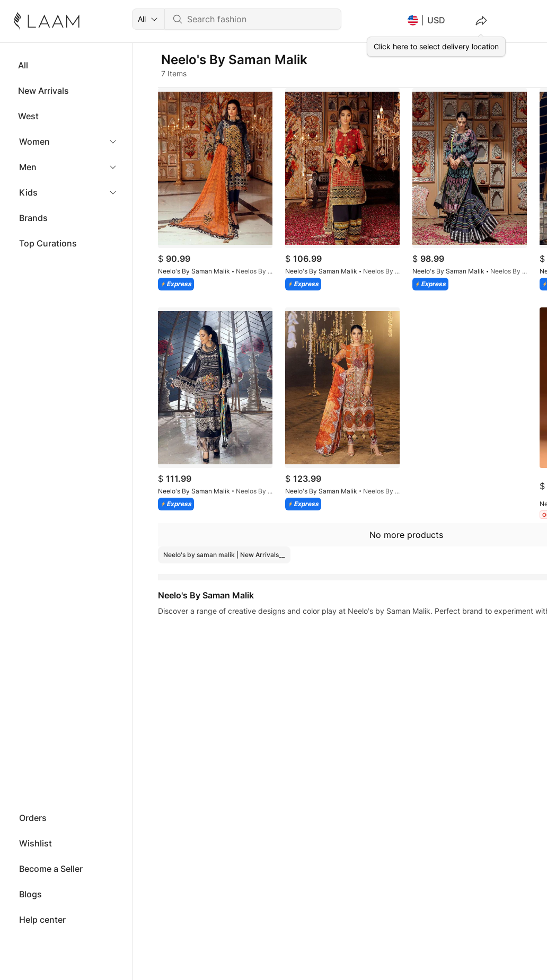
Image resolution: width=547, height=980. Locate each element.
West (28, 116)
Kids (28, 192)
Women (34, 142)
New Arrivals (43, 91)
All (23, 65)
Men (28, 167)
